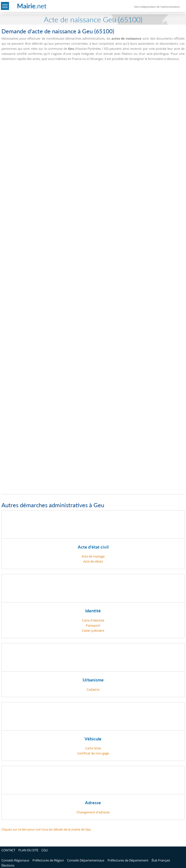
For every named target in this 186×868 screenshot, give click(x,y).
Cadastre (93, 689)
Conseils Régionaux (15, 860)
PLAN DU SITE (28, 850)
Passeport (93, 625)
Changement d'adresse (93, 812)
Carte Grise (93, 748)
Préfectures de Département (128, 860)
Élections (8, 865)
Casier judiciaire (93, 630)
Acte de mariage (93, 556)
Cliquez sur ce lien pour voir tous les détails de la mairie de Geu (46, 829)
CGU (45, 850)
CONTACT (8, 850)
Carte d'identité (93, 620)
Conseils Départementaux (86, 860)
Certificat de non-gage (93, 753)
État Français (161, 860)
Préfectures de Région (48, 860)
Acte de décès (93, 561)
